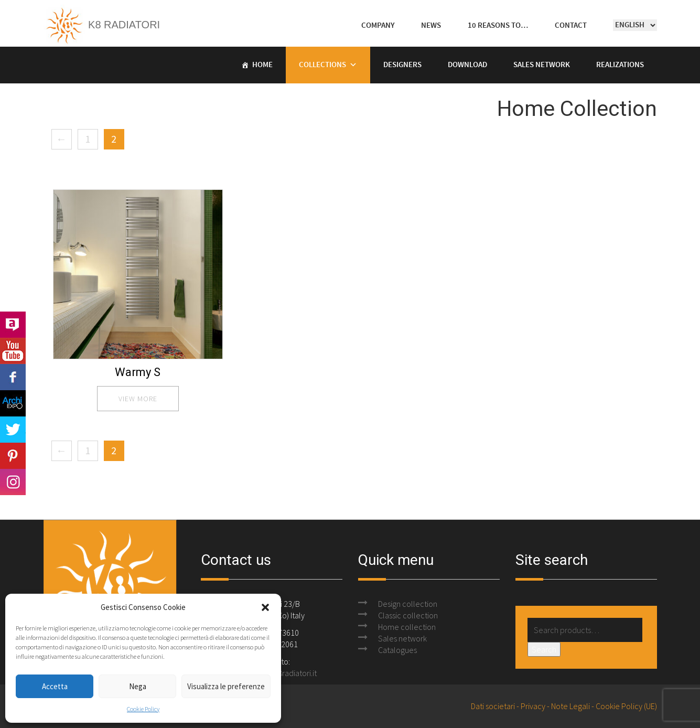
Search (544, 649)
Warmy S (138, 372)
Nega (138, 686)
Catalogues (397, 650)
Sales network (402, 638)
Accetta (55, 686)
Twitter (13, 430)
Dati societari (493, 706)
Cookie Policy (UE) (626, 706)
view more (138, 399)
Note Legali (570, 706)
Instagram (13, 482)
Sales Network (542, 65)
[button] (265, 607)
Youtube (13, 351)
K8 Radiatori (102, 25)
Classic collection (408, 615)
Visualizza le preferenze (226, 686)
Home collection (407, 627)
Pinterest (13, 456)
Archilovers (13, 325)
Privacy (533, 706)
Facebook (13, 377)
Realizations (620, 65)
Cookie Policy (143, 709)
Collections (322, 65)
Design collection (408, 604)
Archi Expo (13, 403)
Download (467, 65)
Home (262, 65)
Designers (402, 65)
